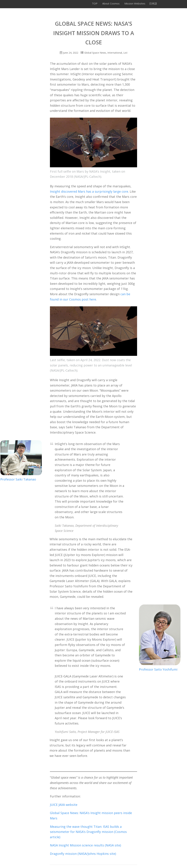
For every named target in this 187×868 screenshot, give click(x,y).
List (125, 53)
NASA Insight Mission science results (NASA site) (85, 845)
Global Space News (95, 53)
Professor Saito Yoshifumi (158, 669)
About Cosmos (111, 3)
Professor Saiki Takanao (18, 479)
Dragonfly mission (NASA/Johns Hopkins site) (83, 854)
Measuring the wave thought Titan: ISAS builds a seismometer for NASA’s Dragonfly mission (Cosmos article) (88, 832)
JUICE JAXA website (64, 805)
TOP (95, 3)
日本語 (153, 3)
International (115, 53)
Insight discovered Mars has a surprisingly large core (89, 191)
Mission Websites (135, 3)
